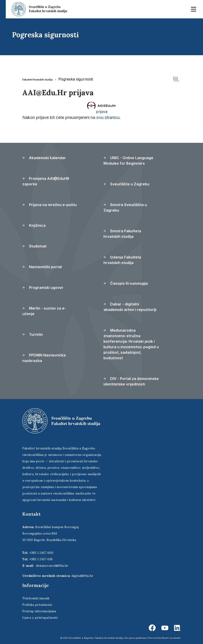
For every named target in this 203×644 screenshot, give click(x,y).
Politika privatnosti (37, 605)
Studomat (34, 246)
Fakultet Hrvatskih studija (37, 80)
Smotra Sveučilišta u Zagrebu (125, 207)
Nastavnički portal (42, 267)
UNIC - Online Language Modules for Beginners (128, 161)
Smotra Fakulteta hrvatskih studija (122, 234)
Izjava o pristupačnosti (40, 618)
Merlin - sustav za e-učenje (44, 311)
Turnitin (33, 334)
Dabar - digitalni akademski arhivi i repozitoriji (130, 307)
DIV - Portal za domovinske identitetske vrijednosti (131, 381)
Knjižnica (34, 225)
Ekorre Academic (171, 638)
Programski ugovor (43, 287)
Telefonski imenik (36, 598)
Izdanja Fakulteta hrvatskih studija (122, 260)
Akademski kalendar (44, 158)
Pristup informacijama (39, 611)
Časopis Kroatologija (126, 283)
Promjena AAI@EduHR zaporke (46, 181)
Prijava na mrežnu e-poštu (50, 205)
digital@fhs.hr (82, 576)
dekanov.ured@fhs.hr (52, 566)
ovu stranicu (108, 117)
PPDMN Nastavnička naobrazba (44, 358)
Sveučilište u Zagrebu (126, 184)
